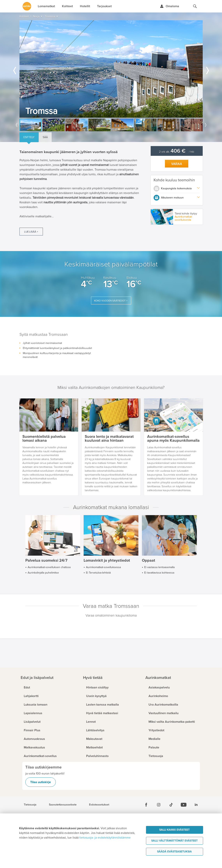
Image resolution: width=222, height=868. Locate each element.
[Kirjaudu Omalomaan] (169, 6)
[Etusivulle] (27, 6)
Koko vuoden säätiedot (110, 301)
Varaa (177, 164)
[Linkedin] (196, 805)
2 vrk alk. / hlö (177, 152)
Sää (45, 137)
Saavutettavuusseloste (63, 805)
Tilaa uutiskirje (41, 782)
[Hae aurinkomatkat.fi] (195, 6)
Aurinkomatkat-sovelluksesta (184, 218)
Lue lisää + (31, 232)
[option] (111, 69)
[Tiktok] (171, 805)
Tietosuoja (30, 805)
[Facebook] (146, 805)
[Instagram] (159, 805)
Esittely (29, 137)
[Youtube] (184, 805)
